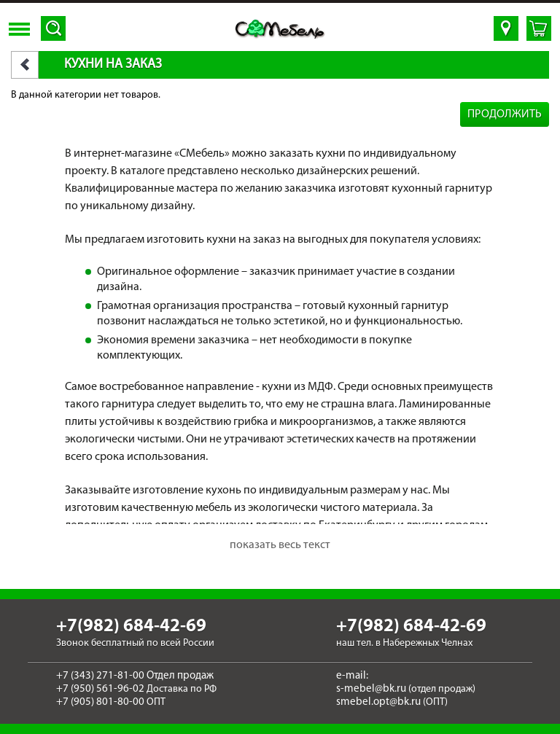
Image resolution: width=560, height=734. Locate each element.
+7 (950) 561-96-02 (100, 689)
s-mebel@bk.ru (371, 689)
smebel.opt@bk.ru (378, 702)
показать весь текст (280, 545)
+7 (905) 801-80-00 (100, 702)
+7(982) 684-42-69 (131, 626)
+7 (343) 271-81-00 (100, 676)
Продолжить (505, 114)
